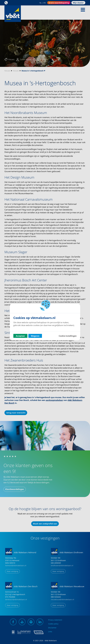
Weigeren (35, 336)
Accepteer (20, 336)
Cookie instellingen (68, 336)
